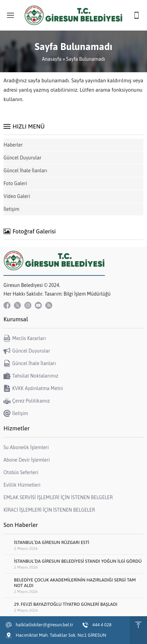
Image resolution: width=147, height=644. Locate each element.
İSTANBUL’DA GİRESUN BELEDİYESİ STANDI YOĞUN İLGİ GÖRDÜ (78, 561)
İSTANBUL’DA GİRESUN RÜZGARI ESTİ (52, 542)
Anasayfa (52, 59)
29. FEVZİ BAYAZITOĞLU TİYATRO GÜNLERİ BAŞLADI (66, 604)
